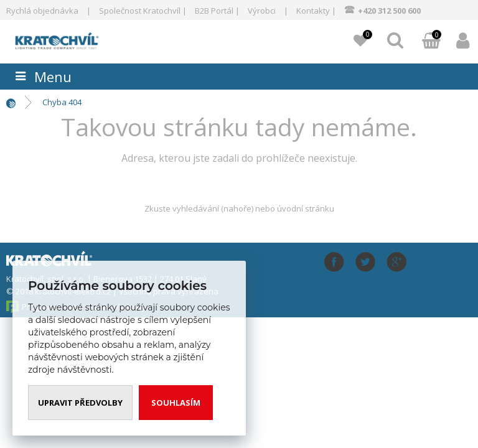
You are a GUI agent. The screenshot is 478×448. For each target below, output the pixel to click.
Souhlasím (176, 403)
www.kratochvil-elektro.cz (78, 40)
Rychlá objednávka (42, 11)
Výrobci (262, 11)
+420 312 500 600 (389, 11)
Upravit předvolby (80, 403)
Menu (53, 77)
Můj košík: (431, 42)
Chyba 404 (62, 102)
